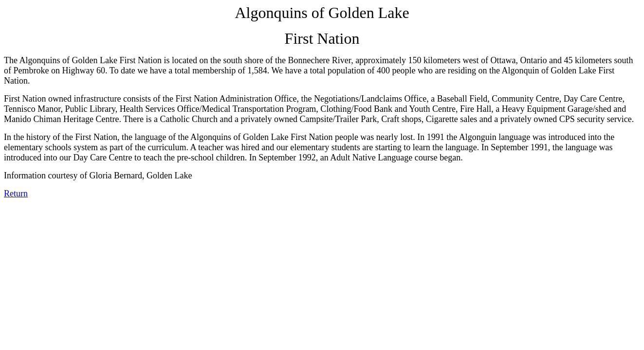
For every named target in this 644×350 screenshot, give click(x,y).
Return (16, 193)
